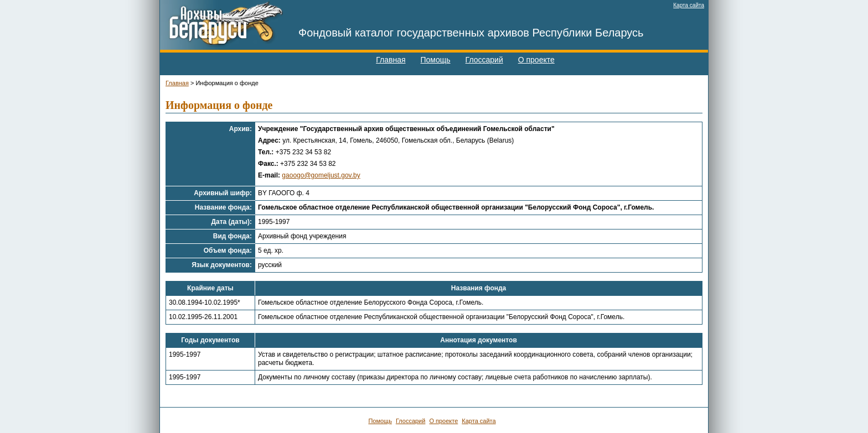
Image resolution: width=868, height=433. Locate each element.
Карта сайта (689, 5)
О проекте (536, 60)
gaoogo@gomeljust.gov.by (321, 175)
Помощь (436, 60)
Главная (391, 60)
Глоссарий (484, 60)
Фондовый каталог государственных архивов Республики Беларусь (471, 33)
